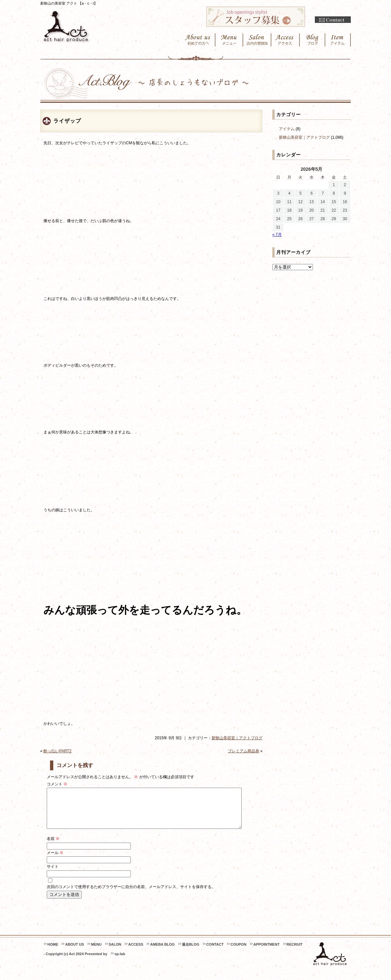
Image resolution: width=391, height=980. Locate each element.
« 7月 (277, 235)
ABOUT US (74, 952)
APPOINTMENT (266, 952)
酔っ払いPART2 (58, 751)
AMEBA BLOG (162, 952)
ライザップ (67, 121)
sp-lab (120, 962)
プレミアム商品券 (244, 751)
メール (55, 861)
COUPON (238, 952)
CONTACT (215, 952)
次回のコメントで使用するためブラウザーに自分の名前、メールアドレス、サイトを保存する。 (131, 895)
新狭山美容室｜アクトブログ (237, 738)
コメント (57, 784)
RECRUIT (295, 952)
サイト (53, 874)
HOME (53, 952)
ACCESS (136, 952)
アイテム (287, 129)
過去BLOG (191, 952)
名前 (53, 847)
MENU (96, 952)
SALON (115, 952)
